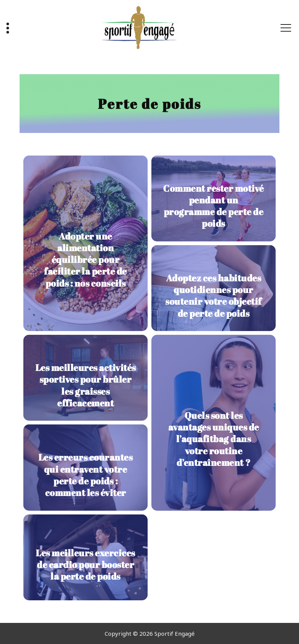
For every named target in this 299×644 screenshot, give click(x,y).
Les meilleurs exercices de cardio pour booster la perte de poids (85, 565)
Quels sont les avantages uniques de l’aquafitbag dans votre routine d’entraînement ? (214, 439)
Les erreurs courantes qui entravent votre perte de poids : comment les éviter (86, 475)
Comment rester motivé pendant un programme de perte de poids (214, 206)
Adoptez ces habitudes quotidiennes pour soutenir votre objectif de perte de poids (214, 296)
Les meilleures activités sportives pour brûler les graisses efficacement (86, 385)
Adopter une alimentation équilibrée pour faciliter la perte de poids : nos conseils (85, 260)
